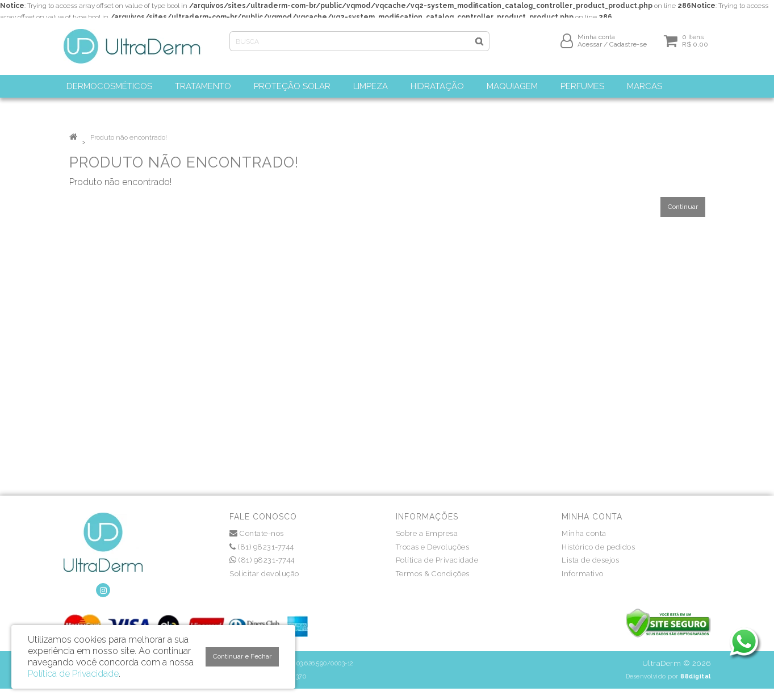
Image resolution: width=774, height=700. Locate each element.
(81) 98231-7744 (262, 547)
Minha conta (584, 533)
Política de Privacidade (437, 560)
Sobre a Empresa (427, 533)
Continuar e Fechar (242, 656)
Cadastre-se (628, 49)
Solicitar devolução (264, 574)
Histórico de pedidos (598, 547)
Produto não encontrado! (129, 137)
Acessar (590, 49)
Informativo (583, 574)
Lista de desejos (590, 560)
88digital (696, 676)
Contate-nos (257, 533)
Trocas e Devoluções (433, 547)
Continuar (683, 207)
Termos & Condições (433, 574)
